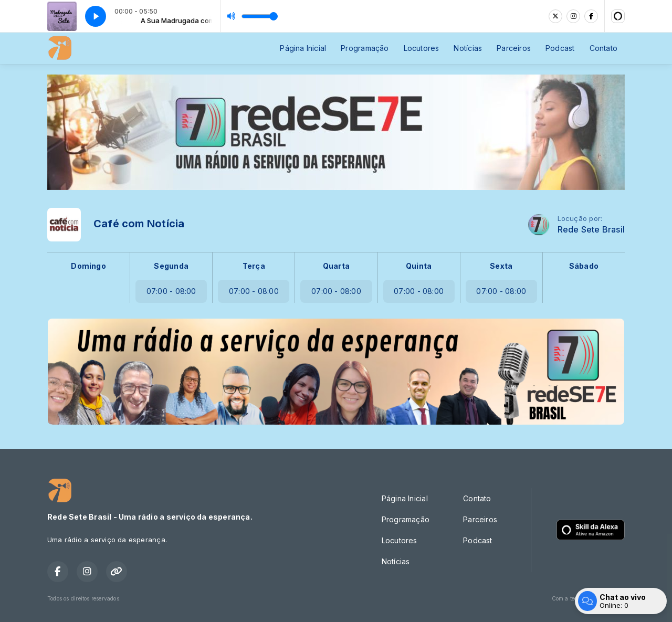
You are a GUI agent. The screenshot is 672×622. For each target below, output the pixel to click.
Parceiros (514, 48)
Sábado (584, 266)
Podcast (560, 48)
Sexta (501, 266)
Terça (254, 266)
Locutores (422, 48)
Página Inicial (303, 48)
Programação (365, 48)
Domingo (88, 266)
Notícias (468, 48)
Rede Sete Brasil (591, 230)
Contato (603, 48)
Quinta (419, 266)
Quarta (336, 266)
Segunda (171, 266)
